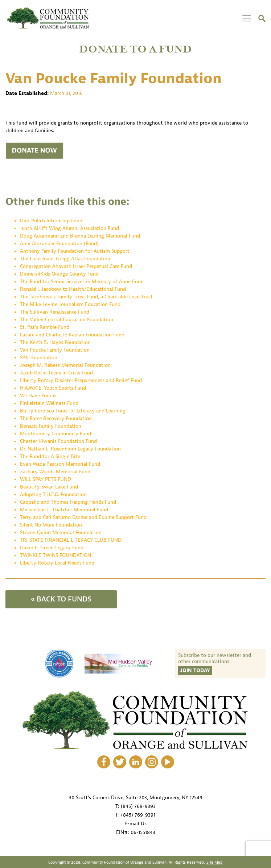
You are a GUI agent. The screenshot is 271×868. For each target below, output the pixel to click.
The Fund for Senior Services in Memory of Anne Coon (82, 282)
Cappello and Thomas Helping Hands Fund (68, 502)
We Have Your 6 (38, 396)
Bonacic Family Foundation (51, 426)
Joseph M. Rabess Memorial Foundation (65, 365)
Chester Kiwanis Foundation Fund (58, 441)
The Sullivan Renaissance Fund (55, 312)
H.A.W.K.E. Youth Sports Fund (53, 388)
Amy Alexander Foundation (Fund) (59, 244)
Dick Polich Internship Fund (51, 221)
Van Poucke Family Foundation (55, 350)
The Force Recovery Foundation (56, 418)
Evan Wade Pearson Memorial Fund (60, 464)
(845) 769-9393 (138, 806)
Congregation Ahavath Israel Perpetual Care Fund (76, 266)
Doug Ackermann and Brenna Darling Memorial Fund (80, 236)
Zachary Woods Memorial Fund (55, 472)
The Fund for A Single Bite (50, 456)
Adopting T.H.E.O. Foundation (53, 494)
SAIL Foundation (39, 358)
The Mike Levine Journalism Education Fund (70, 304)
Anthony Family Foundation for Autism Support (75, 251)
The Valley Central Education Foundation (67, 320)
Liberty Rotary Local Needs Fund (57, 563)
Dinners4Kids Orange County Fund (59, 274)
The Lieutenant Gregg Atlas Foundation (65, 259)
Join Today (195, 670)
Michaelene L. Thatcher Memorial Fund (64, 510)
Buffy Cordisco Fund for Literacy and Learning (73, 411)
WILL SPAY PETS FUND (46, 479)
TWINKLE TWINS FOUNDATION (56, 555)
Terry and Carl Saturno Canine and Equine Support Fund (83, 517)
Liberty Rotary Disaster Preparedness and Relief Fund (81, 380)
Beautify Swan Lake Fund (49, 487)
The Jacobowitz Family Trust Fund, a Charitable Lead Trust (86, 297)
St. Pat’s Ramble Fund (45, 327)
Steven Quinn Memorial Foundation (61, 532)
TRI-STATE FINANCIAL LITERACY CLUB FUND (71, 540)
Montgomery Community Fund (56, 434)
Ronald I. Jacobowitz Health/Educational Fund (73, 289)
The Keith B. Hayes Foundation (55, 342)
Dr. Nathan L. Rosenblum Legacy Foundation (70, 449)
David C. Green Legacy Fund (52, 548)
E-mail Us (135, 824)
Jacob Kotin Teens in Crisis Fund (56, 373)
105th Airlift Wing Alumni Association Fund (70, 228)
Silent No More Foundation (51, 525)
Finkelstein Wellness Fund (49, 403)
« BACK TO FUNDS (61, 599)
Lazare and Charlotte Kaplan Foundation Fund (72, 335)
